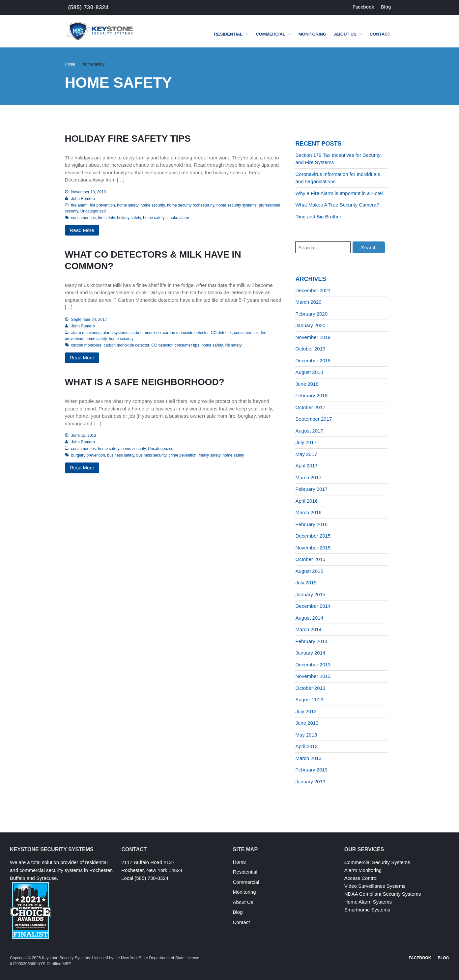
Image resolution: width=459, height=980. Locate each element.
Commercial (271, 34)
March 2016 (308, 512)
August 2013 (309, 700)
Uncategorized (93, 211)
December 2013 (313, 665)
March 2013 (308, 758)
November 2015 (313, 548)
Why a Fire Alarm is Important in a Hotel (339, 193)
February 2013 (311, 770)
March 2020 (308, 302)
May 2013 (306, 735)
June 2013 (307, 723)
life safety (233, 345)
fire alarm (79, 205)
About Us (345, 34)
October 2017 (310, 407)
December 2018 (313, 361)
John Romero (83, 199)
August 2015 (309, 571)
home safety (128, 205)
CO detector (221, 333)
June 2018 (307, 384)
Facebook (363, 7)
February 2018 (311, 395)
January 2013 (310, 782)
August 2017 (309, 431)
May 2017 (306, 454)
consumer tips (84, 218)
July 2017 (306, 442)
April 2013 (306, 746)
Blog (386, 7)
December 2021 (313, 290)
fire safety (106, 218)
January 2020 (310, 325)
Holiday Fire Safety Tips (128, 139)
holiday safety (129, 218)
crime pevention (183, 455)
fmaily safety (210, 455)
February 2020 (311, 314)
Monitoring (312, 34)
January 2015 (310, 594)
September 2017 (314, 419)
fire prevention (102, 205)
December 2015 (313, 536)
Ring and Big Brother (318, 217)
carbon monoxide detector (186, 333)
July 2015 (306, 583)
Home (70, 64)
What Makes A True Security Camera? (337, 205)
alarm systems (115, 333)
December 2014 (313, 606)
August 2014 (309, 618)
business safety (121, 455)
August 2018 (309, 372)
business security (151, 455)
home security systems (237, 205)
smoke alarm (178, 218)
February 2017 (311, 489)
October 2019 (310, 349)
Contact (380, 34)
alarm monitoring (86, 333)
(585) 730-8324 (88, 7)
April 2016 (306, 501)
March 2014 (308, 629)
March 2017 (308, 477)
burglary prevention (88, 455)
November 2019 (313, 337)
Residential (229, 34)
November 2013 (313, 676)
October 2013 (310, 688)
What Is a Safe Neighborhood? (145, 382)
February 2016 (311, 524)
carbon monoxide (146, 333)
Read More (82, 230)
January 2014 (310, 653)
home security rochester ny (191, 205)
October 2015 (310, 559)
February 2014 (311, 641)
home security (153, 205)
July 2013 (306, 711)
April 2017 (306, 466)
